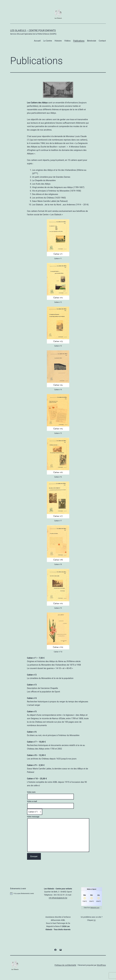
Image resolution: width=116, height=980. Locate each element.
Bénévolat (92, 41)
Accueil (37, 41)
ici (95, 920)
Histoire (58, 41)
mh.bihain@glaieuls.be (58, 898)
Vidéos (67, 41)
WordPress (101, 965)
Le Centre (48, 41)
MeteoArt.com (95, 908)
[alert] (24, 894)
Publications (79, 41)
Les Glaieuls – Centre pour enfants (33, 30)
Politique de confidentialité (65, 965)
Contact (102, 41)
